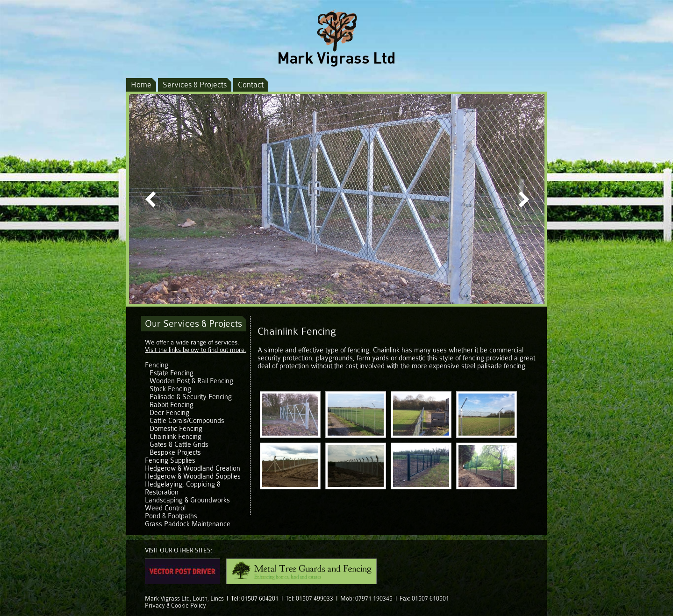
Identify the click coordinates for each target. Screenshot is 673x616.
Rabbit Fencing (172, 405)
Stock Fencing (170, 389)
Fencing (157, 365)
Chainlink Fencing (175, 437)
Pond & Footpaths (171, 516)
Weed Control (165, 508)
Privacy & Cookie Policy (175, 605)
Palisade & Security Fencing (191, 397)
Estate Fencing (172, 373)
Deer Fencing (169, 413)
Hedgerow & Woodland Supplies (193, 476)
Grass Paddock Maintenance (188, 524)
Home (141, 85)
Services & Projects (195, 85)
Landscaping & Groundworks (187, 500)
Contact (251, 85)
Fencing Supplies (170, 461)
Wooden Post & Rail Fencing (191, 381)
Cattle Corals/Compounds (187, 421)
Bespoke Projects (175, 453)
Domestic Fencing (176, 429)
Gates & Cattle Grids (179, 445)
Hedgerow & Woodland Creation (193, 469)
